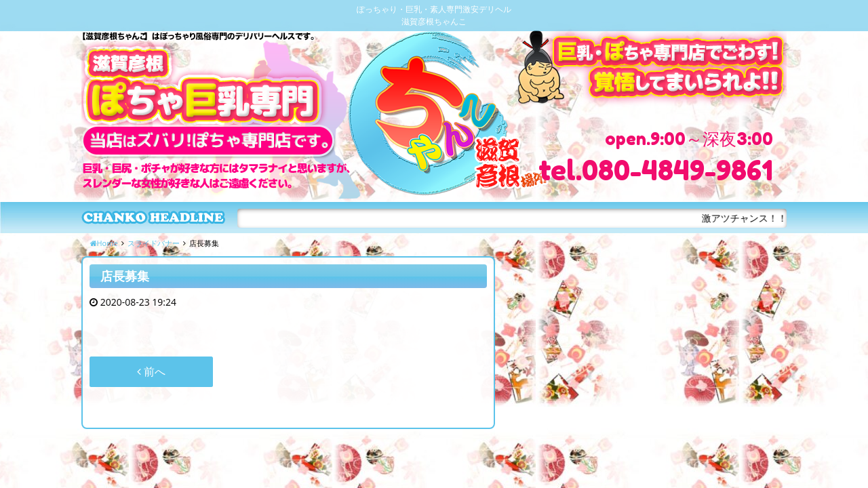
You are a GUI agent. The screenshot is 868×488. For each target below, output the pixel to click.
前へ (151, 371)
